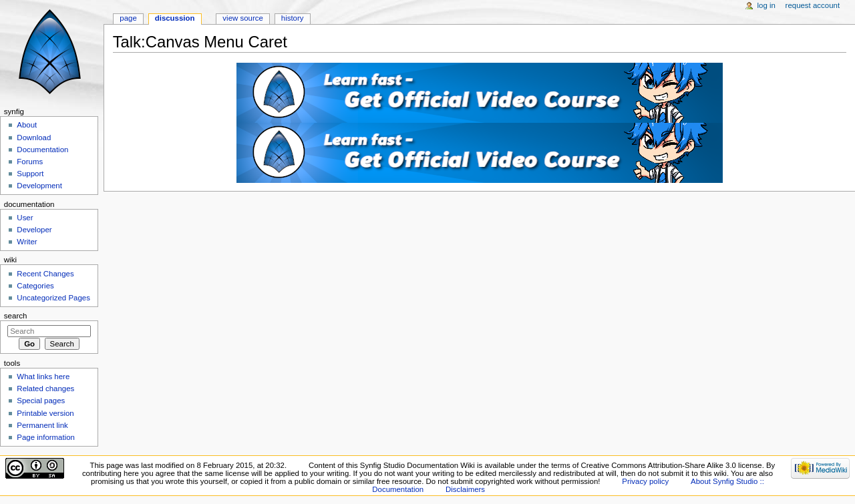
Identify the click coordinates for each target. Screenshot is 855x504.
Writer (27, 242)
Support (30, 174)
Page (128, 18)
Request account (813, 5)
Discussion (175, 18)
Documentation (42, 150)
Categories (35, 286)
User (25, 218)
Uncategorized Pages (53, 298)
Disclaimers (465, 489)
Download (34, 138)
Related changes (45, 389)
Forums (30, 162)
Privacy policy (645, 481)
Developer (34, 230)
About (27, 125)
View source (242, 18)
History (293, 18)
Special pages (41, 401)
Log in (766, 5)
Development (39, 186)
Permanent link (42, 425)
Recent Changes (45, 274)
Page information (46, 437)
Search (16, 316)
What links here (43, 376)
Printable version (45, 413)
